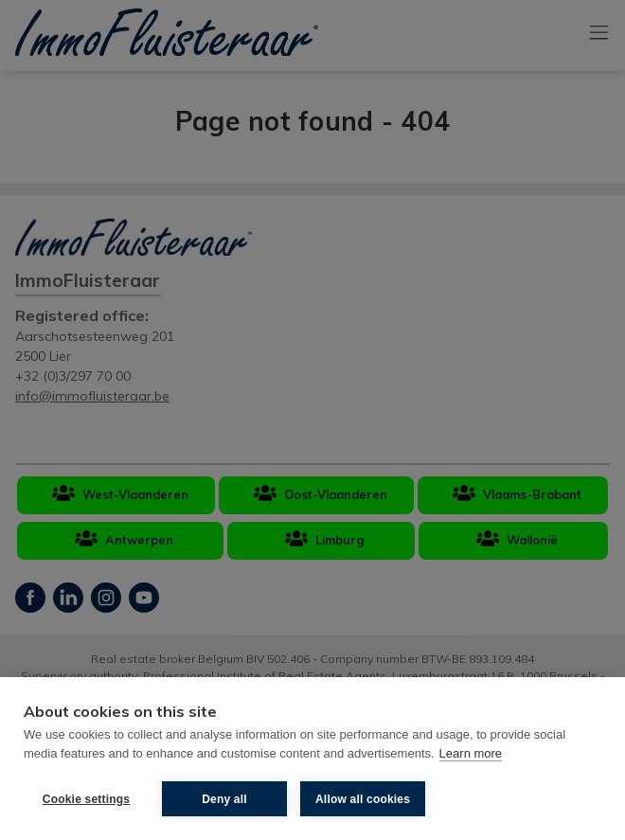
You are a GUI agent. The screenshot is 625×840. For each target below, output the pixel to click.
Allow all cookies (363, 799)
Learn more (471, 753)
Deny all (224, 799)
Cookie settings (86, 799)
